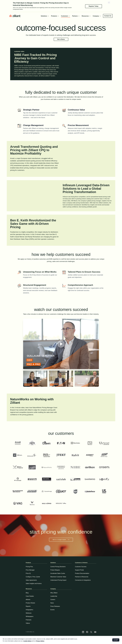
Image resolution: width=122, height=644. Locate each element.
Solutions (45, 16)
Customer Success (81, 567)
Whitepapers (30, 616)
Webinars (29, 613)
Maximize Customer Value (58, 577)
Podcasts (29, 620)
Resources (86, 16)
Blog (27, 593)
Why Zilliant (54, 593)
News (52, 603)
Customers (66, 16)
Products (55, 16)
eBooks (28, 600)
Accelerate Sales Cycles (58, 573)
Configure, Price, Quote (33, 577)
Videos (28, 623)
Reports (28, 606)
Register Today (94, 6)
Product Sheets (30, 603)
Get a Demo (61, 39)
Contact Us (108, 16)
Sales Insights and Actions (34, 584)
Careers (53, 600)
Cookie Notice (27, 641)
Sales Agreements (31, 580)
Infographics (29, 610)
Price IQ (28, 573)
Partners (76, 16)
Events (52, 610)
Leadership (54, 596)
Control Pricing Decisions (58, 567)
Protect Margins (55, 570)
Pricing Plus (29, 567)
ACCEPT (116, 640)
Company (97, 16)
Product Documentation (82, 573)
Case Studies (30, 596)
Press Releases (55, 606)
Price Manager (30, 570)
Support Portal (79, 570)
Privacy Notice (40, 641)
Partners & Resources (82, 577)
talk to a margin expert (61, 540)
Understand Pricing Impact (58, 580)
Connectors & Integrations (83, 580)
